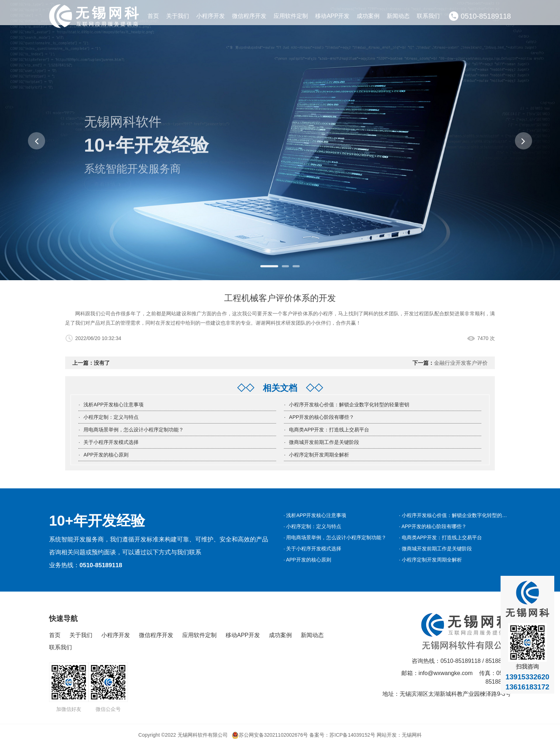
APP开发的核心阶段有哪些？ (322, 417)
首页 (153, 16)
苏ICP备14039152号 (352, 735)
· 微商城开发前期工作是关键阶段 (435, 549)
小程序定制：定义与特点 (111, 417)
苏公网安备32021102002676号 (270, 735)
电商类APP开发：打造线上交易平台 (329, 430)
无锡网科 (412, 735)
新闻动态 (398, 16)
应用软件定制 (291, 16)
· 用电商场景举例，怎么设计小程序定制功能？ (335, 537)
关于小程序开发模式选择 (111, 442)
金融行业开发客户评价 (461, 363)
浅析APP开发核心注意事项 (114, 405)
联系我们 (428, 16)
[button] (37, 141)
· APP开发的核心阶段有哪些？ (433, 526)
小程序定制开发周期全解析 (319, 455)
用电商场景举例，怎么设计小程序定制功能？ (134, 430)
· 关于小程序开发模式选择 (313, 549)
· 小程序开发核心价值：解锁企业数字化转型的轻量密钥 (460, 515)
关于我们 (178, 16)
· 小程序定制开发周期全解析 (430, 560)
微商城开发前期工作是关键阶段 (324, 442)
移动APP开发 (332, 16)
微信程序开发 (249, 16)
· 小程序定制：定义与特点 (313, 526)
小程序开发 (211, 16)
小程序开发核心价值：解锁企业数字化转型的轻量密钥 (349, 405)
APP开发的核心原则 (106, 455)
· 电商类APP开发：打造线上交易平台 (440, 537)
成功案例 (368, 16)
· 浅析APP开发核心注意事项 (315, 515)
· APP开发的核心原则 (307, 560)
